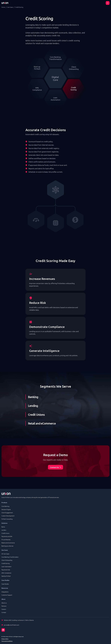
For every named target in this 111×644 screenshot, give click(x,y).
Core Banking (5, 506)
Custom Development (8, 516)
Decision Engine (6, 509)
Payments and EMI (7, 536)
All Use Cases (5, 554)
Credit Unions (5, 533)
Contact (4, 612)
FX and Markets (6, 540)
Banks (3, 527)
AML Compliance (6, 573)
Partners (4, 606)
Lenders (4, 530)
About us (4, 603)
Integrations (5, 592)
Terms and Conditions (7, 641)
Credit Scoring (6, 563)
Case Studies (5, 584)
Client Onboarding (7, 560)
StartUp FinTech (6, 576)
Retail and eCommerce (8, 543)
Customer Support (7, 595)
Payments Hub (6, 570)
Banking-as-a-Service (7, 546)
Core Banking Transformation (10, 557)
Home (3, 7)
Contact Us (56, 467)
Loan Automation (6, 566)
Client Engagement (7, 513)
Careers (4, 609)
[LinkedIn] (55, 629)
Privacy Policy (5, 639)
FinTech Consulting (7, 519)
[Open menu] (108, 3)
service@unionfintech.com (11, 625)
